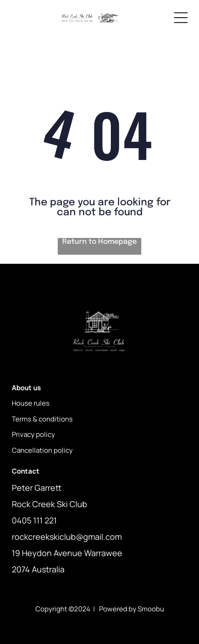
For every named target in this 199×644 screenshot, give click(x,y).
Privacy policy (33, 434)
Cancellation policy (42, 450)
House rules (31, 403)
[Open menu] (181, 18)
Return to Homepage (99, 242)
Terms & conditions (42, 419)
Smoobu (151, 609)
